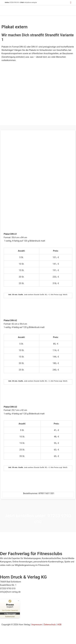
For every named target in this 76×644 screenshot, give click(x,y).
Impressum (37, 625)
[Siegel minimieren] (18, 601)
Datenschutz (50, 625)
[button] (71, 3)
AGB (59, 625)
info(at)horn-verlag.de (30, 2)
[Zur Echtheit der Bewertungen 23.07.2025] (10, 616)
